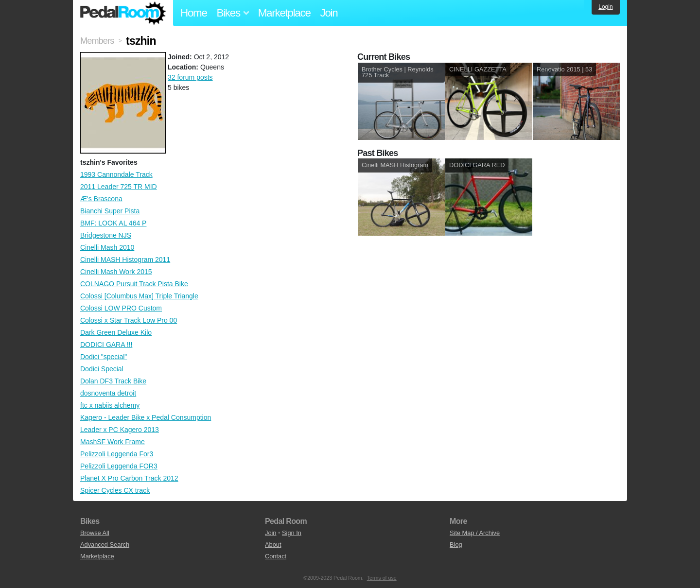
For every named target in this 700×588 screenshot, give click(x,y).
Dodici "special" (104, 357)
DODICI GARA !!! (106, 345)
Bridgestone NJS (106, 235)
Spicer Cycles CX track (115, 490)
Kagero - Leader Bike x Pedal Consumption (146, 417)
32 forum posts (190, 77)
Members (97, 41)
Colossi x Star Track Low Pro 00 (129, 320)
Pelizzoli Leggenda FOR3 (119, 466)
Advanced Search (105, 545)
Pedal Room (123, 13)
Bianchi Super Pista (110, 211)
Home (194, 13)
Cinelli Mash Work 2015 (116, 272)
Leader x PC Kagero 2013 (120, 430)
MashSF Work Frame (113, 442)
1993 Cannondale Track (116, 174)
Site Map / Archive (475, 533)
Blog (456, 545)
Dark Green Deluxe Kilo (116, 332)
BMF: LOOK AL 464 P (113, 223)
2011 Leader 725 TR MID (119, 187)
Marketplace (284, 13)
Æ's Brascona (101, 199)
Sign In (292, 533)
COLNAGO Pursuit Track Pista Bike (134, 284)
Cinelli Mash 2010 (107, 247)
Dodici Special (102, 369)
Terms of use (382, 578)
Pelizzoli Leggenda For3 (117, 454)
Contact (276, 556)
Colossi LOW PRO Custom (121, 308)
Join (329, 13)
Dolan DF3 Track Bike (113, 381)
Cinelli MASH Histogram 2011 (125, 259)
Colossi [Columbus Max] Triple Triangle (139, 296)
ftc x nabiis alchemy (110, 405)
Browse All (95, 533)
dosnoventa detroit (108, 393)
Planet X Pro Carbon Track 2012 (129, 478)
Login (605, 7)
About (273, 545)
